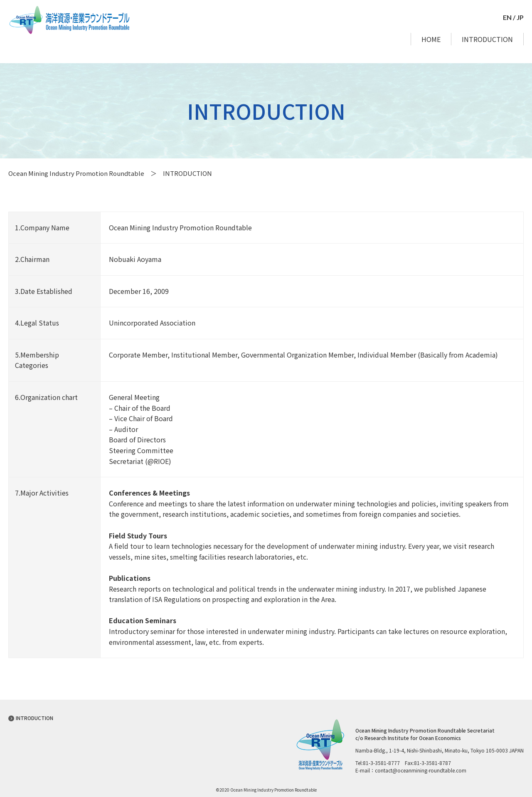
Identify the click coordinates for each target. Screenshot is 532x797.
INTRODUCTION (487, 39)
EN (507, 17)
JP (520, 17)
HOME (431, 39)
